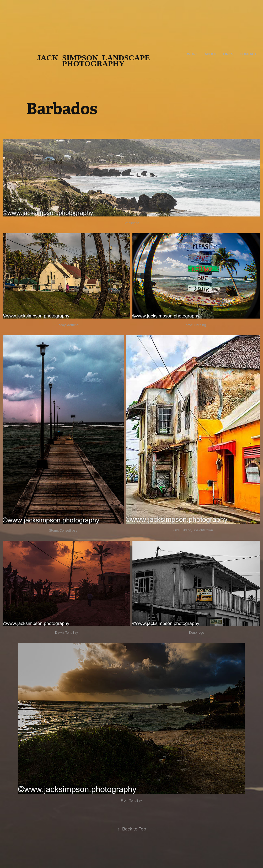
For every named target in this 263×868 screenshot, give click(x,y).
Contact (248, 54)
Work (192, 54)
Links (228, 54)
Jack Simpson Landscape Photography (95, 60)
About (211, 54)
